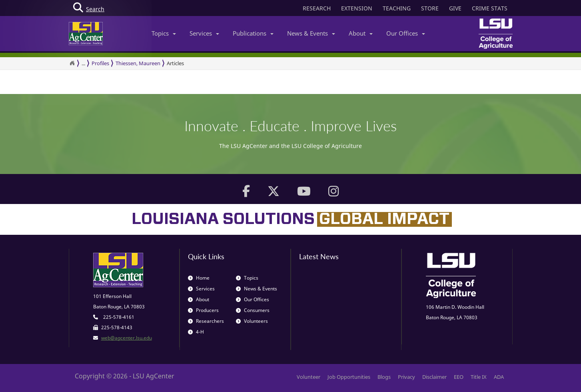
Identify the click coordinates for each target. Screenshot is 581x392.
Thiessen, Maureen (138, 63)
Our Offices (406, 33)
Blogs (384, 377)
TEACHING (397, 8)
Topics (164, 33)
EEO (459, 377)
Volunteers (252, 321)
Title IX (479, 377)
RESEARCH (317, 8)
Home (199, 278)
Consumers (253, 310)
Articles (175, 63)
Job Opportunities (349, 377)
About (361, 33)
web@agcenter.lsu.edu (127, 338)
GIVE (455, 8)
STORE (430, 8)
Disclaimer (434, 377)
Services (204, 33)
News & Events (311, 33)
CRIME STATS (490, 8)
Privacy (406, 377)
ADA (499, 377)
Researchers (206, 321)
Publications (253, 33)
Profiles (100, 63)
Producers (203, 310)
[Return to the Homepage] (72, 63)
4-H (196, 332)
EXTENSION (357, 8)
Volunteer (308, 377)
